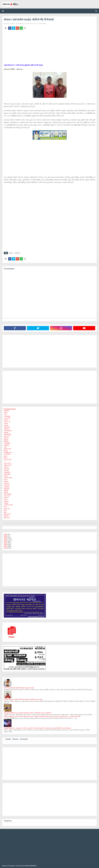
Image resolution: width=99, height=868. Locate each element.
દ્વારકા (6, 456)
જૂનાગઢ (6, 439)
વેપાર (5, 506)
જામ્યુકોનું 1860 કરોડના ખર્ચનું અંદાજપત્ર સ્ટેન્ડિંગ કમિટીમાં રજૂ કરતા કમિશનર (28, 712)
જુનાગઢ (6, 437)
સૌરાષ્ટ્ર (6, 515)
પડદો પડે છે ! (8, 463)
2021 (6, 543)
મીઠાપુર (6, 490)
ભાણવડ (6, 481)
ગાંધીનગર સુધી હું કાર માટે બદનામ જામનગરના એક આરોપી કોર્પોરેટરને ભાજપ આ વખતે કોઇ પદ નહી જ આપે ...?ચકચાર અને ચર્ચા (42, 716)
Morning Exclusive (10, 409)
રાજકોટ (6, 497)
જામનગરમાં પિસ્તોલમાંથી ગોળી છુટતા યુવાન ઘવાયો (19, 687)
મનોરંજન (7, 485)
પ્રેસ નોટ (7, 468)
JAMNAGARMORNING (30, 865)
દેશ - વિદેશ (7, 454)
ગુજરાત (6, 432)
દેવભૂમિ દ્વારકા (8, 452)
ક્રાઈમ (6, 425)
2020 (6, 544)
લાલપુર (6, 503)
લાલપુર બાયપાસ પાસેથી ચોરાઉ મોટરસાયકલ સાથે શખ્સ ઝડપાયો (23, 699)
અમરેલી (6, 410)
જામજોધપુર (7, 434)
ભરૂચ (6, 479)
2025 (6, 536)
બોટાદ (6, 476)
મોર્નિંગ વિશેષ (8, 494)
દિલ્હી (6, 450)
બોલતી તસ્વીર (8, 477)
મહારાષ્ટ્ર (7, 486)
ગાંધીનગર (7, 428)
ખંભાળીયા (7, 427)
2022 (6, 541)
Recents (15, 739)
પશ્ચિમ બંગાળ (8, 465)
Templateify (11, 865)
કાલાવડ (6, 419)
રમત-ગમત (7, 495)
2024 (6, 537)
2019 (6, 546)
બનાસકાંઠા (7, 472)
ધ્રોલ (5, 457)
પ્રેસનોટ (6, 470)
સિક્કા (5, 510)
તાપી (5, 447)
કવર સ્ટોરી (7, 418)
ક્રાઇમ (34, 23)
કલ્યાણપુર (7, 416)
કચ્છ (5, 414)
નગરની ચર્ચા (7, 459)
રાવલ (5, 499)
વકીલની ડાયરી (8, 504)
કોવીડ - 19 (7, 421)
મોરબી (6, 492)
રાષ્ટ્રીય (6, 501)
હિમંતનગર (7, 517)
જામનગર (17, 253)
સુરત (5, 512)
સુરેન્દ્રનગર (7, 514)
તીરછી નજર (7, 448)
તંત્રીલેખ (7, 445)
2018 (6, 548)
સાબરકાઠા (7, 508)
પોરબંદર (6, 466)
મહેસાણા (6, 488)
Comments (24, 739)
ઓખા (6, 412)
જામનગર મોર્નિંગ (10, 23)
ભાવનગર (6, 483)
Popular (8, 739)
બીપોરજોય (7, 474)
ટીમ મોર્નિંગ (7, 443)
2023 (6, 539)
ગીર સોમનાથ (8, 430)
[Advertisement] (49, 47)
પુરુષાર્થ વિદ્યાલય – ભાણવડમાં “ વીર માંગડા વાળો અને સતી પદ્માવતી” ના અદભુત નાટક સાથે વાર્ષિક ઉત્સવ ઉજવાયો (37, 728)
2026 (6, 534)
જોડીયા (6, 441)
